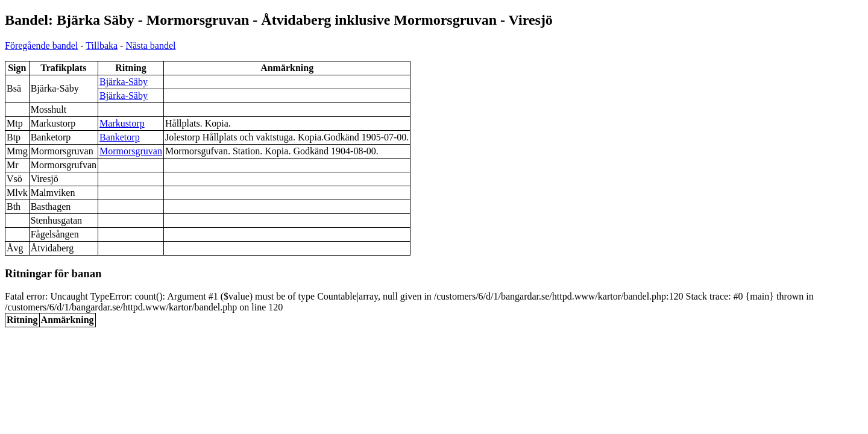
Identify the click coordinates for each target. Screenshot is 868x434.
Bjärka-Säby (124, 82)
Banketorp (120, 137)
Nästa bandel (150, 46)
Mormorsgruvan (131, 151)
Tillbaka (102, 46)
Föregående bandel (41, 46)
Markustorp (122, 123)
